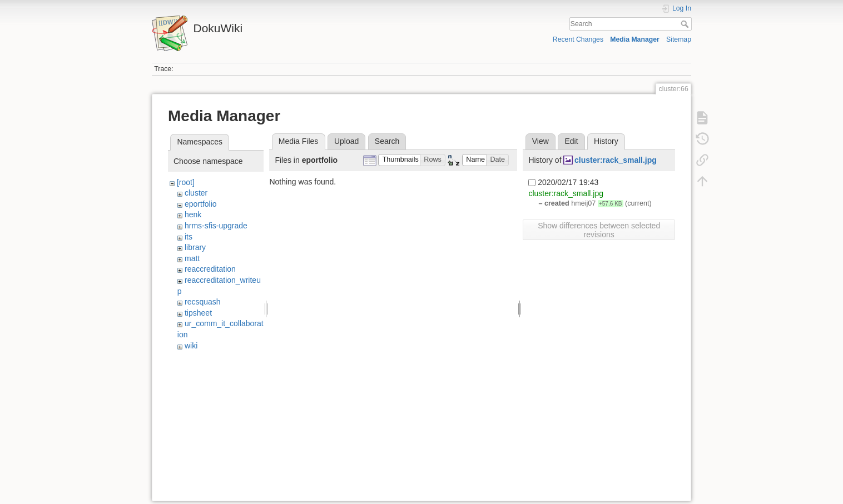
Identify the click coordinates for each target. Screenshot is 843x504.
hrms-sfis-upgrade (216, 226)
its (189, 237)
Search (686, 24)
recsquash (203, 302)
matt (192, 258)
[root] (186, 182)
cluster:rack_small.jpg (616, 160)
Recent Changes (578, 39)
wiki (191, 346)
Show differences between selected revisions (599, 230)
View (540, 141)
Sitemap (679, 39)
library (195, 247)
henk (193, 214)
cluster (196, 193)
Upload (346, 141)
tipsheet (198, 313)
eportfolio (201, 204)
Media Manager (635, 39)
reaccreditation (210, 269)
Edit (571, 141)
